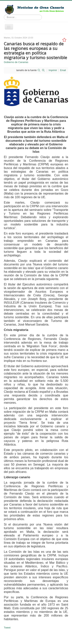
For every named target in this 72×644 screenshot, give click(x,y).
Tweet (7, 628)
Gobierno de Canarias (16, 62)
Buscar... (4, 15)
